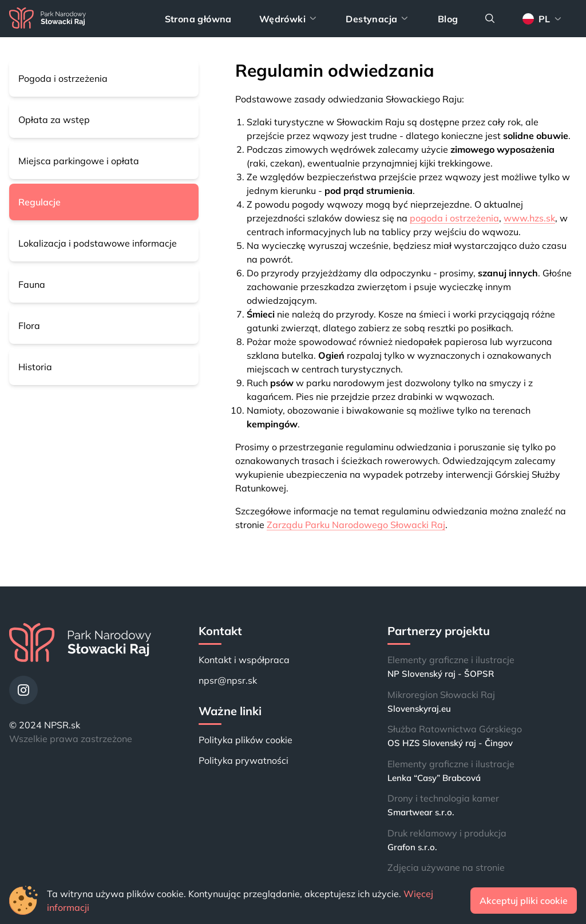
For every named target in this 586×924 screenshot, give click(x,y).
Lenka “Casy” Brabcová (434, 778)
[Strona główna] (47, 19)
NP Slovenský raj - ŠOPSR (441, 674)
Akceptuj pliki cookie (524, 901)
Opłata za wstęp (54, 120)
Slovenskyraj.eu (419, 709)
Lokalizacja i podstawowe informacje (98, 243)
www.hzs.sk (529, 218)
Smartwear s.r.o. (421, 812)
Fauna (32, 284)
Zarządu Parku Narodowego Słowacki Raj (356, 525)
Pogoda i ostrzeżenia (63, 78)
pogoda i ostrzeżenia (454, 218)
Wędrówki (289, 19)
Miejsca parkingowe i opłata (79, 161)
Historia (35, 367)
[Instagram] (23, 690)
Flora (29, 326)
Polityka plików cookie (246, 740)
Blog (448, 19)
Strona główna (198, 19)
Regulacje (39, 202)
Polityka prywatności (243, 760)
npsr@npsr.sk (228, 680)
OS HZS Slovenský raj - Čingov (450, 743)
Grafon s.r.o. (412, 847)
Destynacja (378, 19)
